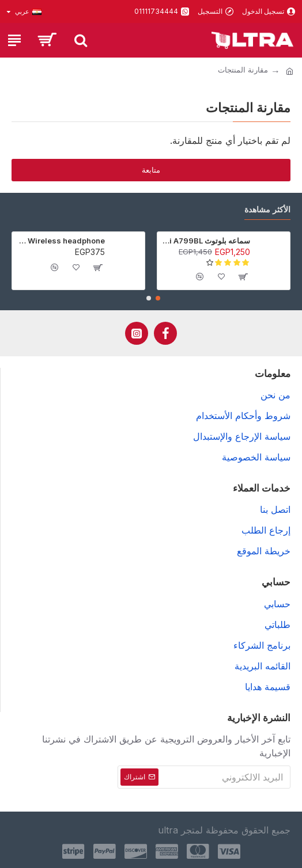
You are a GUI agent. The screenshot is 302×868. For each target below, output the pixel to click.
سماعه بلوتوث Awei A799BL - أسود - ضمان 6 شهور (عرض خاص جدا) (206, 241)
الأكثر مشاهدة (267, 209)
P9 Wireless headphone (61, 241)
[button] (158, 298)
